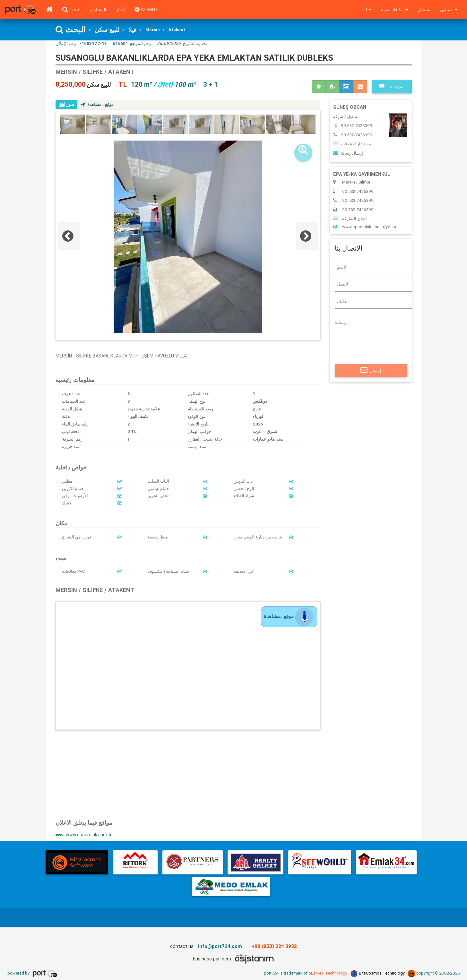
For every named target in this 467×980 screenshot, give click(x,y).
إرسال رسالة (348, 154)
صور (67, 105)
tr (365, 10)
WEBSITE (147, 10)
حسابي (449, 10)
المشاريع (98, 10)
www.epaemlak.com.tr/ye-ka (365, 227)
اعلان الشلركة (350, 219)
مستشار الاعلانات (352, 144)
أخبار (120, 10)
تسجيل (424, 10)
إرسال (371, 371)
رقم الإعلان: (81, 44)
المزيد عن (392, 87)
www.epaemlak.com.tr (84, 835)
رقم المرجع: (132, 44)
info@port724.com (220, 946)
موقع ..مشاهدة (98, 105)
